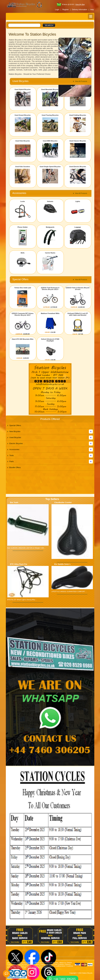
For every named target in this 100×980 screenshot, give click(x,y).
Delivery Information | (80, 10)
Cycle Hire (30, 963)
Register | (66, 10)
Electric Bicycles (16, 443)
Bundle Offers (15, 467)
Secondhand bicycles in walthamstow (52, 966)
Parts (12, 461)
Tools (12, 455)
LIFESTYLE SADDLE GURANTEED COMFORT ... (69, 591)
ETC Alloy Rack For (19, 564)
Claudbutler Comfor (63, 502)
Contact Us (21, 963)
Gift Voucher (12, 963)
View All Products (81, 81)
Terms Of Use (39, 963)
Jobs (14, 964)
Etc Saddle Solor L (63, 564)
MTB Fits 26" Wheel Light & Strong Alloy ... (22, 600)
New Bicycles (15, 431)
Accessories (14, 449)
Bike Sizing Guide (20, 968)
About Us (63, 963)
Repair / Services (46, 964)
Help (92, 10)
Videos (35, 966)
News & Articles (26, 966)
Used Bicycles (15, 437)
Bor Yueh (14, 502)
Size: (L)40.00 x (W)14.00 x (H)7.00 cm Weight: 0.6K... (26, 548)
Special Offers (15, 425)
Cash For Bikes (34, 964)
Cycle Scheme (59, 964)
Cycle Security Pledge (35, 968)
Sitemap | (47, 968)
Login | (58, 10)
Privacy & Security (52, 963)
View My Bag (80, 4)
